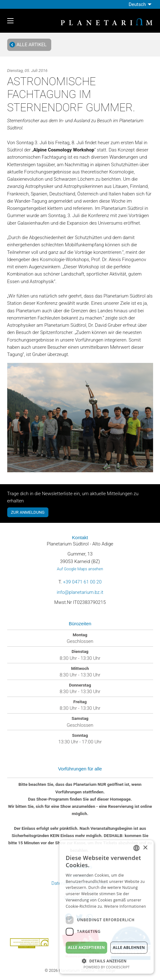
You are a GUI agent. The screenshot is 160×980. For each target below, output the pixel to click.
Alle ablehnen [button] (129, 947)
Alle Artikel (28, 45)
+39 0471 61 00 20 (82, 582)
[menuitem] (141, 4)
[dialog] (107, 907)
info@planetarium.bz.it (80, 592)
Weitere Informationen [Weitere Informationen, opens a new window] (125, 906)
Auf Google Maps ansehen (80, 569)
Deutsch (137, 4)
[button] (107, 960)
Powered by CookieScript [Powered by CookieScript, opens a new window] (107, 967)
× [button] (145, 848)
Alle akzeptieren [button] (86, 947)
